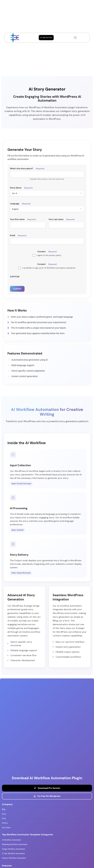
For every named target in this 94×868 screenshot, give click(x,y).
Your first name (23, 219)
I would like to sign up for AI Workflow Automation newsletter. (49, 268)
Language (20, 204)
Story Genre (21, 188)
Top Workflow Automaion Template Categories (28, 835)
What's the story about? (27, 168)
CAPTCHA (15, 277)
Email (18, 235)
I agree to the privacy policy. (49, 255)
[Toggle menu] (75, 38)
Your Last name (62, 219)
